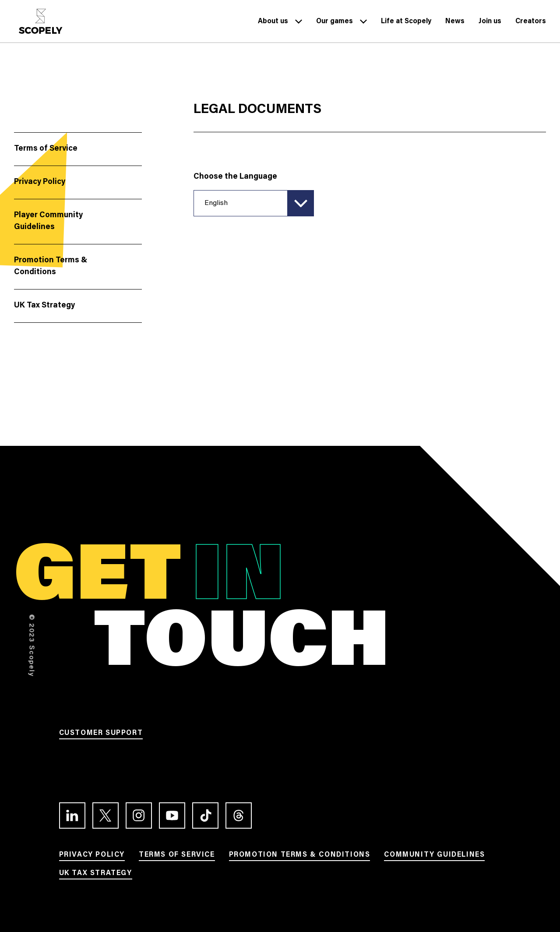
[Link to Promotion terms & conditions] (300, 856)
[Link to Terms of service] (177, 856)
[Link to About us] (273, 23)
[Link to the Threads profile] (239, 815)
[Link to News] (455, 23)
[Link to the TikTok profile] (205, 815)
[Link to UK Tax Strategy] (96, 875)
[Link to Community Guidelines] (434, 856)
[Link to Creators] (531, 23)
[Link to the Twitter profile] (106, 815)
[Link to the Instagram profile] (139, 815)
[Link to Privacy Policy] (92, 856)
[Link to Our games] (335, 23)
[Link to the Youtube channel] (172, 815)
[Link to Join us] (490, 23)
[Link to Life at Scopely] (406, 23)
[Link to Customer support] (101, 734)
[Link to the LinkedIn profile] (72, 815)
